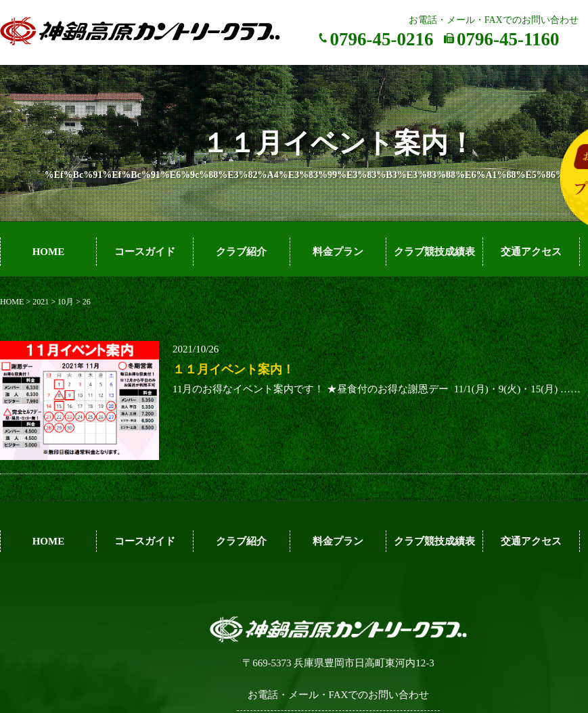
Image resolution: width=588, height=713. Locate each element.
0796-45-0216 (382, 39)
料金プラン (338, 252)
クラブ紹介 (241, 252)
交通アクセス (531, 252)
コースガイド (145, 252)
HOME (49, 252)
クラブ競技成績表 (434, 252)
